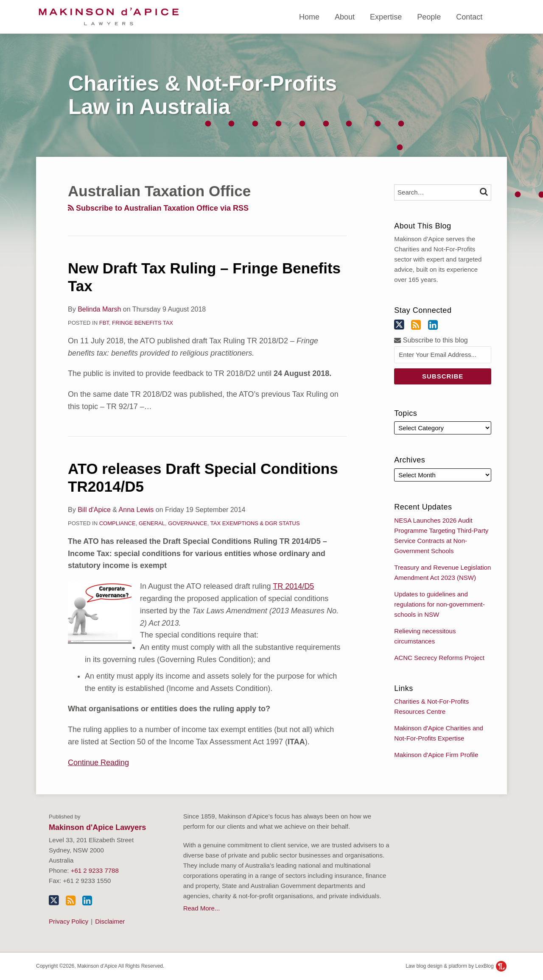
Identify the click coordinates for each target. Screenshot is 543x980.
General (152, 523)
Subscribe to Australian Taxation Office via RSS (158, 208)
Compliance (118, 523)
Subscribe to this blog (431, 340)
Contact (469, 17)
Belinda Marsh (99, 309)
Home (309, 17)
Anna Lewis (136, 510)
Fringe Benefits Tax (143, 323)
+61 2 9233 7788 (95, 870)
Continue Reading (98, 762)
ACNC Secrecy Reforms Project (439, 658)
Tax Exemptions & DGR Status (255, 523)
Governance (188, 523)
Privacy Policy (69, 921)
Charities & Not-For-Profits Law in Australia (203, 95)
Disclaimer (110, 921)
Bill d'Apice (94, 510)
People (429, 17)
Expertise (386, 17)
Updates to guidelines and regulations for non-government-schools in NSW (439, 604)
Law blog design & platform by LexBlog (456, 966)
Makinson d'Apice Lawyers (97, 827)
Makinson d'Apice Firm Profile (436, 755)
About (345, 17)
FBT (104, 323)
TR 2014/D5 (293, 586)
